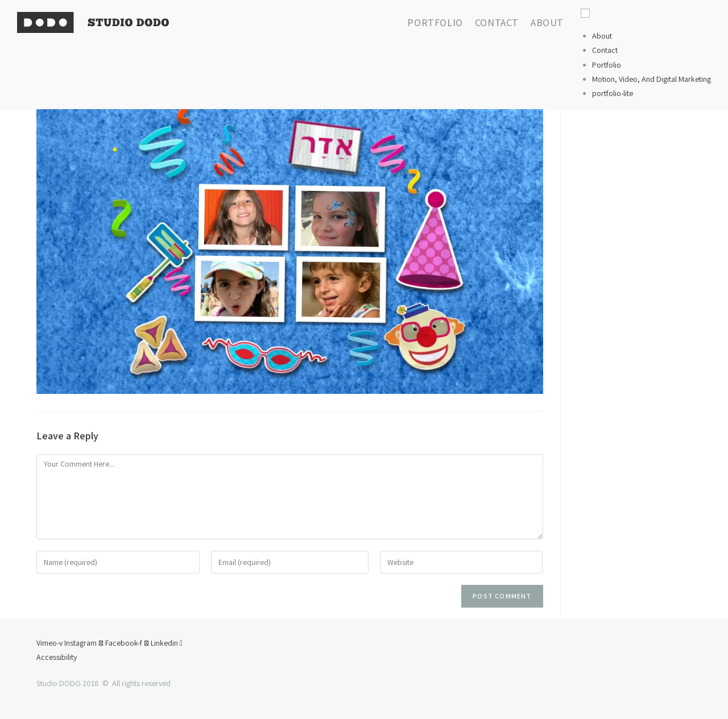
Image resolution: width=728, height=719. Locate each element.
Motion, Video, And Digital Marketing (652, 79)
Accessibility (57, 657)
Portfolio (607, 65)
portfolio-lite (613, 93)
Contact (605, 50)
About (602, 36)
